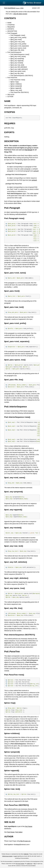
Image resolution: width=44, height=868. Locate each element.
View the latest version (20, 14)
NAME (9, 23)
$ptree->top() (15, 82)
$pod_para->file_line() (17, 50)
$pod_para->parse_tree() (18, 48)
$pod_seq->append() (17, 61)
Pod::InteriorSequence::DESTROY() (22, 76)
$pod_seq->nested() (17, 63)
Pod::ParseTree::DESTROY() (20, 92)
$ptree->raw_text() (16, 90)
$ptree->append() (16, 88)
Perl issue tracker (20, 864)
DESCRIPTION (12, 31)
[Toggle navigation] (4, 3)
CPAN (22, 8)
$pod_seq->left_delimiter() (19, 67)
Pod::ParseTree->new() (18, 80)
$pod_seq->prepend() (17, 59)
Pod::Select (19, 832)
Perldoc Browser (32, 3)
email (15, 856)
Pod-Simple (29, 150)
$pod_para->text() (16, 40)
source (18, 8)
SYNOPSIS (11, 25)
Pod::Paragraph (12, 33)
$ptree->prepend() (16, 86)
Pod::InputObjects (10, 8)
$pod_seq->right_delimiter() (19, 69)
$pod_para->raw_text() (18, 42)
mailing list (29, 864)
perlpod (36, 171)
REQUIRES (11, 27)
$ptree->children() (16, 84)
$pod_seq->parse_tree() (18, 71)
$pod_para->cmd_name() (18, 37)
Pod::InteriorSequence (14, 52)
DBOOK (26, 854)
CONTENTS (10, 18)
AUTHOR (10, 97)
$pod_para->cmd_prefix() (18, 44)
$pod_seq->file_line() (17, 73)
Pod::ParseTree (12, 78)
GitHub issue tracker (7, 856)
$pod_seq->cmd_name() (18, 56)
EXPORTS (11, 29)
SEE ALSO (11, 95)
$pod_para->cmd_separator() (20, 46)
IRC (35, 864)
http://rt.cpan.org (25, 841)
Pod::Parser (29, 826)
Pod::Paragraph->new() (18, 35)
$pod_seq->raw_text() (17, 65)
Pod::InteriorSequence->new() (20, 54)
